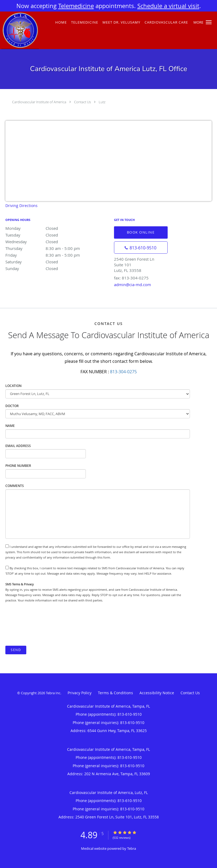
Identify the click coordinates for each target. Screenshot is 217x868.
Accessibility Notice (157, 693)
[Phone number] (141, 248)
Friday (52, 255)
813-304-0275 (123, 372)
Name (10, 426)
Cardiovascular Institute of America (39, 102)
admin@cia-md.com (133, 285)
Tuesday (52, 235)
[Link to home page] (19, 30)
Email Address (18, 446)
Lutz (102, 102)
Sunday (52, 268)
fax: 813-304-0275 (131, 278)
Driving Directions (21, 206)
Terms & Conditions (115, 693)
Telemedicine (76, 6)
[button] (209, 22)
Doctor (12, 406)
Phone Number (18, 466)
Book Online (141, 232)
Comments (15, 486)
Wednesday (52, 242)
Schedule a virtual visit (168, 6)
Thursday (52, 248)
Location (13, 386)
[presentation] (46, 624)
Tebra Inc (53, 693)
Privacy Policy (80, 693)
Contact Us (82, 102)
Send (16, 650)
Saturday (52, 262)
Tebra (132, 848)
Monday (52, 228)
